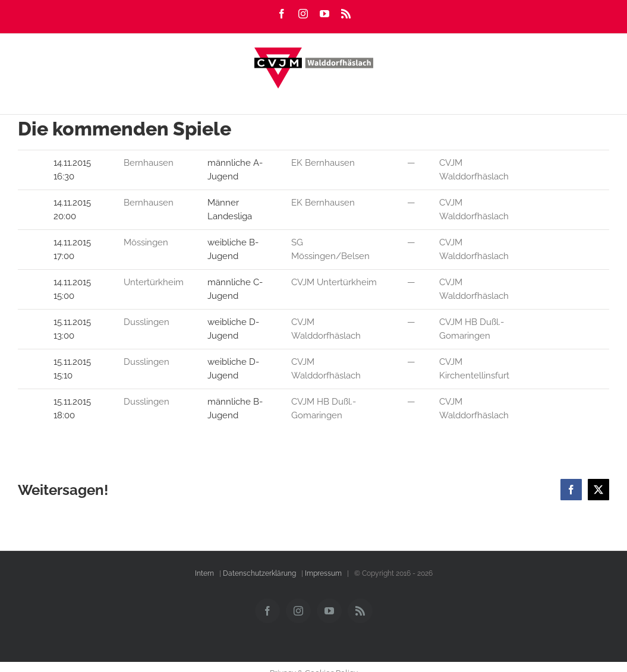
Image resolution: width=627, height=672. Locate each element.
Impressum (323, 573)
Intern (204, 573)
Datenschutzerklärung (259, 573)
